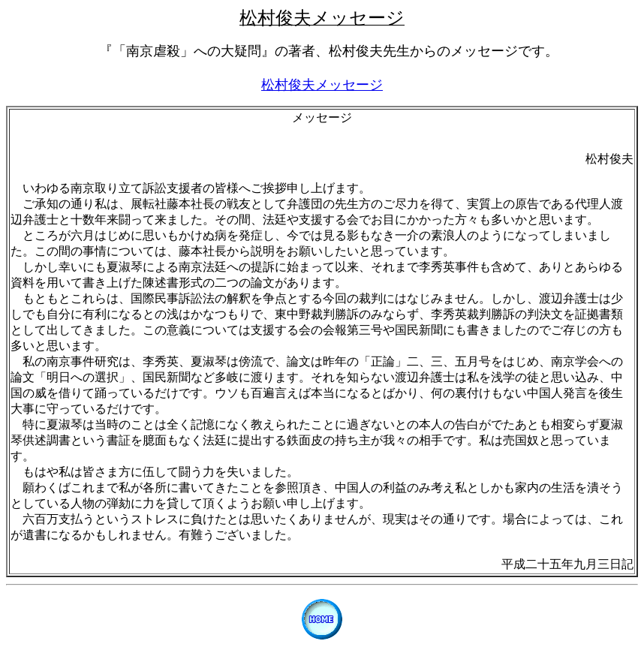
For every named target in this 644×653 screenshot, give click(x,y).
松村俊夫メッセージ (322, 85)
